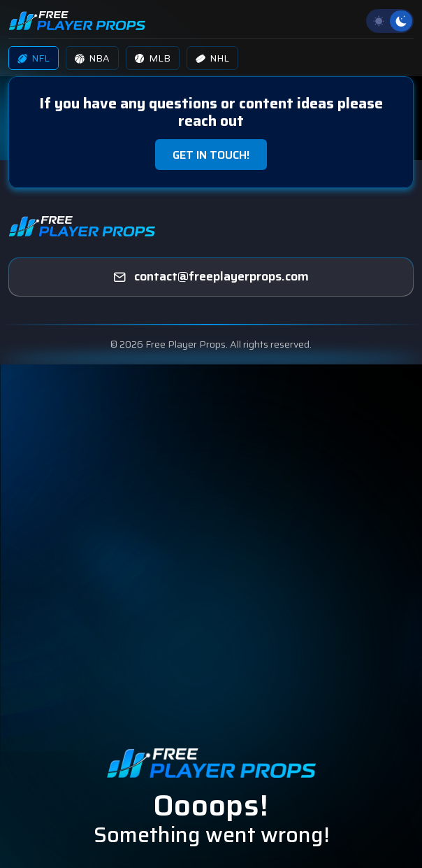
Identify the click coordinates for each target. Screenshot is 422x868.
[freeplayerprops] (211, 277)
